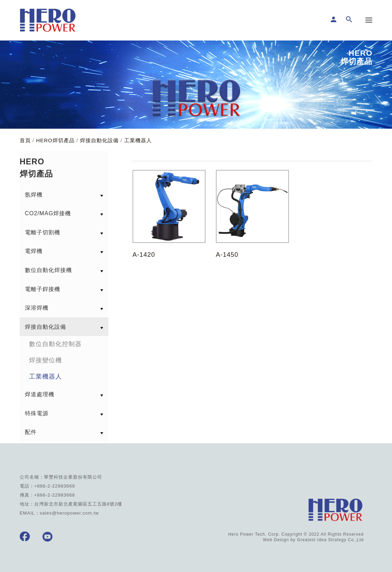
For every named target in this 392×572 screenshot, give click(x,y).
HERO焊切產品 (55, 140)
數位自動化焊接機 (48, 270)
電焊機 (34, 251)
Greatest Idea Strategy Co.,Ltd (330, 540)
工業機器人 (138, 140)
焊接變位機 (45, 360)
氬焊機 (34, 194)
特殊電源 (37, 413)
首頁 (25, 140)
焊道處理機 (40, 394)
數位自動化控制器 (55, 344)
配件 (31, 432)
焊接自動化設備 (99, 140)
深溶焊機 (37, 308)
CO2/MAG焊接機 (48, 213)
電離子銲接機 (43, 289)
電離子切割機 (43, 232)
